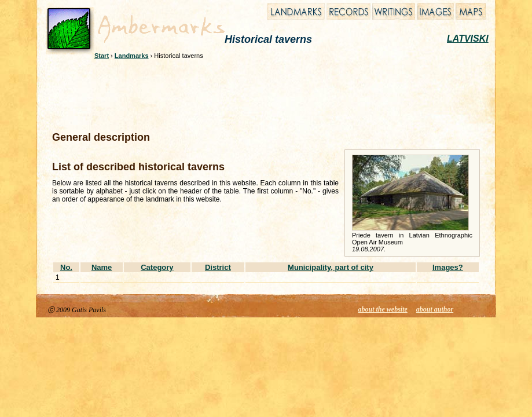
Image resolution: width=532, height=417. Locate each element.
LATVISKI (468, 39)
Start (102, 56)
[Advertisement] (258, 94)
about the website (383, 309)
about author (435, 309)
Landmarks (132, 56)
